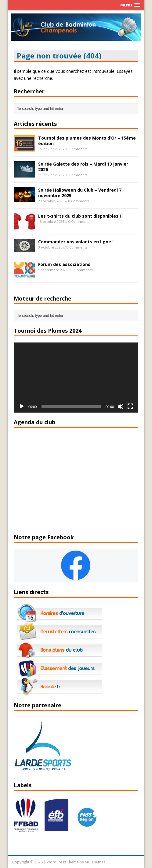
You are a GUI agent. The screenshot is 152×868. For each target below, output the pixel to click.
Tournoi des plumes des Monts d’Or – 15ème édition (87, 141)
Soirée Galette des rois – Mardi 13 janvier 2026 (83, 167)
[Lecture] (22, 406)
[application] (76, 378)
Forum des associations (64, 264)
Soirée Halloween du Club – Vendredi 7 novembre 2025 (80, 193)
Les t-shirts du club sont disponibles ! (80, 216)
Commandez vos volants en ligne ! (76, 242)
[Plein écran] (130, 406)
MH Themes (95, 862)
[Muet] (121, 406)
